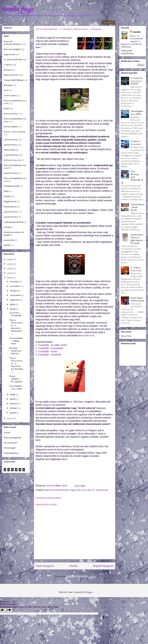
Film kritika (9, 150)
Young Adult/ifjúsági (13, 80)
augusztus (15, 300)
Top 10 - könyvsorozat (98, 490)
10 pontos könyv (12, 155)
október (14, 291)
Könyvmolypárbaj (12, 438)
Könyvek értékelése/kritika (56, 490)
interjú (7, 227)
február (14, 408)
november (15, 286)
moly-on (88, 335)
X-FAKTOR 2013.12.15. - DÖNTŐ (137, 81)
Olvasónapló (10, 448)
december (15, 282)
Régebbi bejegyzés (103, 566)
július (13, 304)
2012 (10, 278)
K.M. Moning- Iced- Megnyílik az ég (132, 177)
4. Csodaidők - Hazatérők (48, 355)
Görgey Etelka (54, 57)
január (13, 413)
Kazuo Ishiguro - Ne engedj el (16, 379)
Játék (6, 191)
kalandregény (10, 207)
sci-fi (84, 490)
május (13, 394)
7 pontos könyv (11, 140)
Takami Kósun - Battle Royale (137, 207)
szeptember (16, 295)
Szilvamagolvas (11, 453)
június (13, 309)
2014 (10, 268)
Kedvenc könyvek (12, 160)
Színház (8, 196)
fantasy (7, 70)
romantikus (9, 240)
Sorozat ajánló (10, 127)
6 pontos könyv (11, 173)
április (13, 399)
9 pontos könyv (11, 145)
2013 (10, 273)
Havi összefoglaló (12, 49)
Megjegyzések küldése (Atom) (81, 576)
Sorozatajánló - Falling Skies (16, 341)
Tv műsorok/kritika (13, 59)
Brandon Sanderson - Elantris (16, 351)
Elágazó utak (49, 405)
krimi (6, 108)
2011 (10, 418)
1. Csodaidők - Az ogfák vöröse (51, 345)
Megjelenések (10, 201)
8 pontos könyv (11, 114)
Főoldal (73, 566)
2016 (10, 259)
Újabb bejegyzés (45, 566)
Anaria (7, 432)
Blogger (89, 592)
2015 (10, 264)
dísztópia (8, 85)
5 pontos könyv (11, 212)
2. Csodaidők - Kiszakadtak (49, 348)
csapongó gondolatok (14, 222)
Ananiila (136, 32)
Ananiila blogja (18, 10)
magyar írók (75, 490)
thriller (7, 245)
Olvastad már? (11, 443)
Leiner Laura (10, 95)
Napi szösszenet (11, 75)
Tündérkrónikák (12, 186)
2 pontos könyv (11, 217)
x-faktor (8, 65)
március (14, 403)
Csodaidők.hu (58, 172)
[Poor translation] (8, 610)
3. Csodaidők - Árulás (46, 351)
